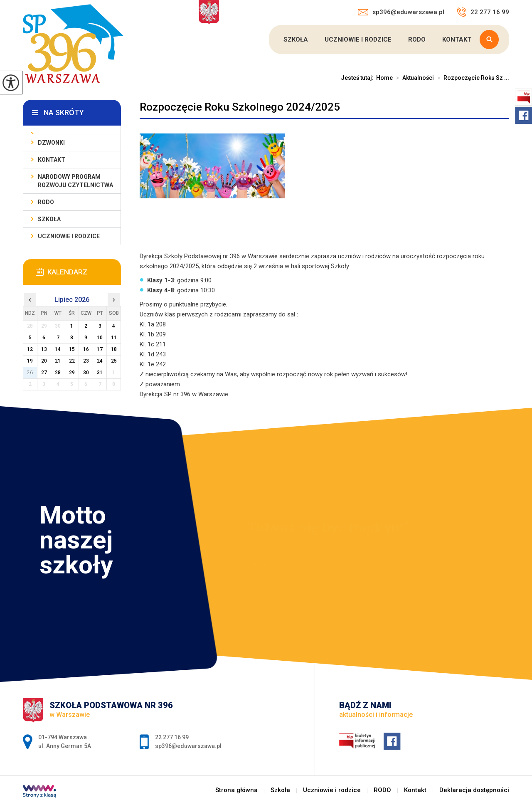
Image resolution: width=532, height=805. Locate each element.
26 (30, 373)
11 (114, 338)
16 (86, 349)
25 (114, 361)
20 (44, 361)
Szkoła (296, 40)
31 (100, 373)
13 (44, 349)
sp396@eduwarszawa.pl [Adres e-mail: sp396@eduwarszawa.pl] (188, 746)
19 (30, 361)
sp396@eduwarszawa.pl (401, 12)
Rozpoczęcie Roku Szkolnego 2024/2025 (240, 107)
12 (30, 349)
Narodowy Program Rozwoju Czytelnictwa (75, 181)
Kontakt (457, 40)
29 (72, 373)
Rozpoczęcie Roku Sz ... (472, 78)
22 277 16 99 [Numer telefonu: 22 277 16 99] (172, 737)
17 (100, 349)
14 (58, 349)
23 (86, 361)
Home (384, 78)
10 (100, 338)
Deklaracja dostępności (474, 790)
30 (86, 373)
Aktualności (413, 78)
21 (58, 361)
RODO (417, 40)
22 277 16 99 (483, 12)
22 (72, 361)
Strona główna (236, 790)
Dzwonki (51, 143)
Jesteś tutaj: (358, 78)
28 (58, 373)
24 (100, 361)
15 (72, 349)
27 (44, 373)
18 (114, 349)
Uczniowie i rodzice (358, 40)
